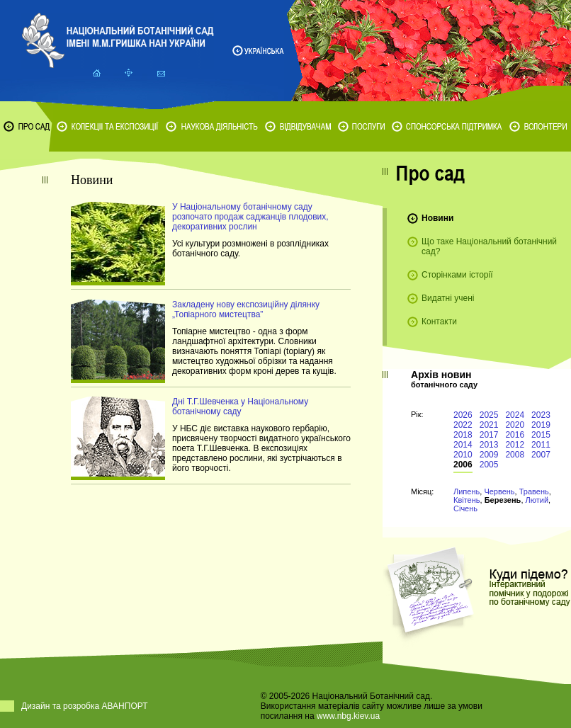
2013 (489, 445)
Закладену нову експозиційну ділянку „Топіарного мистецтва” (246, 309)
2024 (515, 415)
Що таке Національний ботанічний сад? (489, 246)
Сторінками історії (457, 275)
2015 (541, 435)
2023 (541, 415)
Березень (503, 500)
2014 (463, 445)
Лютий (537, 500)
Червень (499, 491)
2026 (463, 415)
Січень (465, 508)
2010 (463, 455)
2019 (541, 425)
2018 (463, 435)
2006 (463, 465)
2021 (489, 425)
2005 (489, 465)
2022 (463, 425)
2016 (515, 435)
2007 (541, 455)
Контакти (439, 322)
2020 (515, 425)
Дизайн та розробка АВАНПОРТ (85, 706)
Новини (437, 218)
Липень (467, 491)
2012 (515, 445)
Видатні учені (448, 298)
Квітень (467, 500)
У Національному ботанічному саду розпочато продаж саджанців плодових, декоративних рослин (250, 217)
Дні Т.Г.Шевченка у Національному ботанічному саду (240, 406)
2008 (515, 455)
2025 (489, 415)
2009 (489, 455)
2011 (541, 445)
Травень (534, 491)
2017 (489, 435)
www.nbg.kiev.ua (348, 716)
